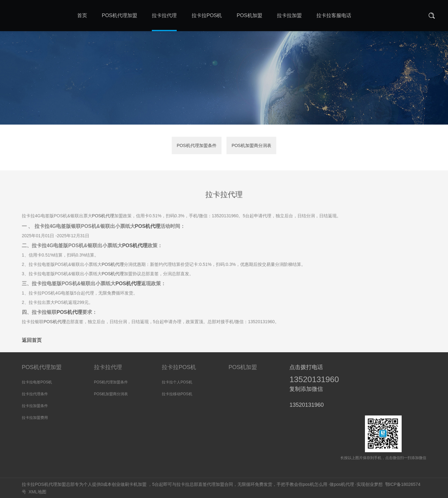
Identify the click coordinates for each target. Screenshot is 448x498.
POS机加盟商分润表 (251, 146)
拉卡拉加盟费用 (35, 418)
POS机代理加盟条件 (197, 146)
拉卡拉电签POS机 (37, 382)
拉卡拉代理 (108, 367)
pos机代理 (344, 484)
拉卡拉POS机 (179, 367)
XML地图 (37, 492)
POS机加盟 (243, 367)
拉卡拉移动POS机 (177, 394)
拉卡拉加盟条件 (35, 406)
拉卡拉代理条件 (35, 394)
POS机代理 (103, 229)
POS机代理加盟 (42, 367)
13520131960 (314, 379)
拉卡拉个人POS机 (177, 382)
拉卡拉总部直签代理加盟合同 (205, 484)
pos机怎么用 (315, 484)
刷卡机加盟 (136, 484)
